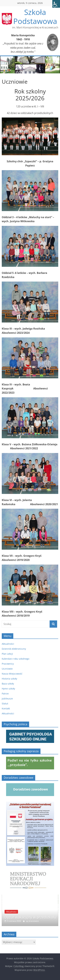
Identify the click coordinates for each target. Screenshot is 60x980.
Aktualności (8, 644)
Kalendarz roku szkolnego (16, 659)
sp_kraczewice (32, 921)
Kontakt (6, 708)
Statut (5, 703)
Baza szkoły (8, 684)
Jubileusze (7, 699)
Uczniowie (7, 669)
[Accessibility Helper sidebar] (56, 4)
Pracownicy (8, 664)
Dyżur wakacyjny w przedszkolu (30, 917)
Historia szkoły (9, 679)
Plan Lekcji (7, 654)
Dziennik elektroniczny (14, 649)
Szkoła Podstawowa (35, 16)
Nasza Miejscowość (12, 674)
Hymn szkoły (8, 689)
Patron (5, 694)
